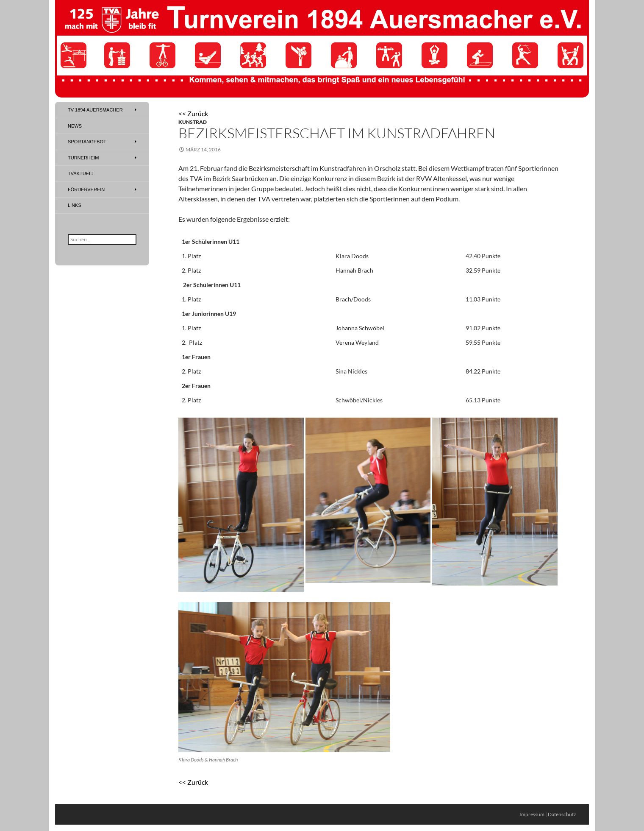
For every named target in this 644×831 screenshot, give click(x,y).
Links (75, 205)
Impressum (532, 814)
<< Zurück (193, 113)
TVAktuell (81, 173)
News (75, 126)
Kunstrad (193, 122)
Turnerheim (83, 158)
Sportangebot (87, 142)
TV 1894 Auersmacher (95, 110)
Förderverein (86, 190)
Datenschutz (562, 814)
